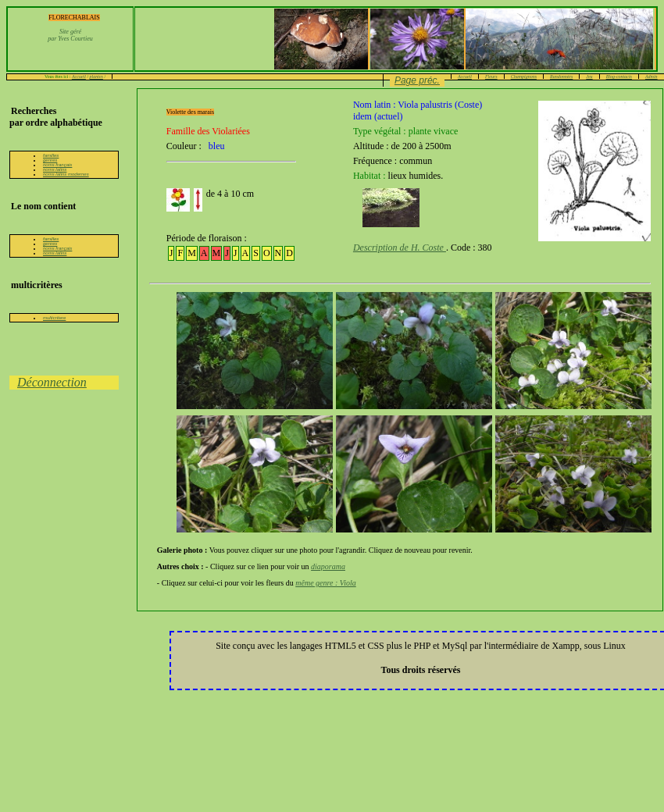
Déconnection (52, 382)
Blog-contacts (619, 77)
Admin (652, 77)
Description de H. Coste (400, 248)
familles (51, 155)
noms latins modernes (66, 174)
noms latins (55, 169)
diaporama (328, 566)
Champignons (524, 77)
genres (50, 160)
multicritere (54, 318)
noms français (57, 165)
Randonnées (561, 77)
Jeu (589, 77)
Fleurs (491, 77)
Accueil (79, 77)
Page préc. (417, 80)
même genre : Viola (325, 583)
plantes (96, 77)
